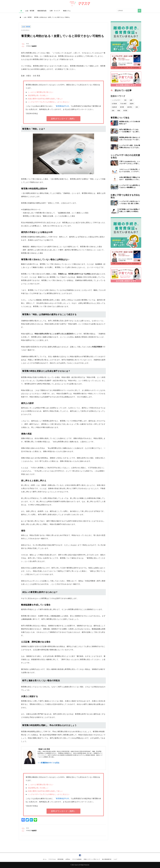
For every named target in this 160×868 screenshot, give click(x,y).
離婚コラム (67, 11)
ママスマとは (52, 859)
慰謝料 (132, 104)
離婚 (119, 111)
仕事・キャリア (55, 11)
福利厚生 (130, 107)
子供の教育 (123, 104)
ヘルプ (115, 859)
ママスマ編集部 (31, 46)
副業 (131, 100)
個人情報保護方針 (107, 859)
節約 (137, 107)
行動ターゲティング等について (92, 859)
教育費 (122, 107)
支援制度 (114, 107)
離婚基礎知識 (42, 11)
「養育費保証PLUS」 (62, 106)
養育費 (125, 111)
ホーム (45, 859)
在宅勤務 (114, 104)
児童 (125, 100)
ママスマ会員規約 (77, 859)
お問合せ (68, 859)
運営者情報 (61, 859)
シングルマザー (116, 100)
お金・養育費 (30, 11)
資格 (113, 111)
